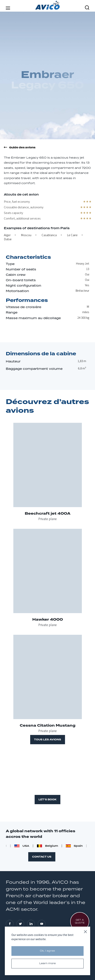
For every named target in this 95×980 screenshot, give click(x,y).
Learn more (47, 963)
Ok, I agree (47, 951)
